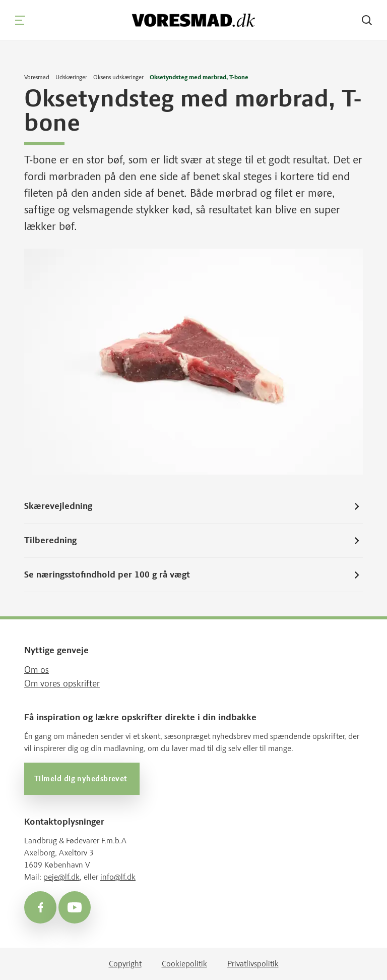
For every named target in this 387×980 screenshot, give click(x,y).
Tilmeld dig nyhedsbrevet (82, 779)
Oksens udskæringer (118, 77)
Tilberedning (193, 540)
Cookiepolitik (184, 964)
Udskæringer (71, 77)
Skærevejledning (193, 506)
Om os (37, 670)
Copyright (125, 964)
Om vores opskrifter (62, 683)
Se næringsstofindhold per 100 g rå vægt (193, 574)
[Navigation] (20, 20)
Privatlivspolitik (253, 964)
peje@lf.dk (61, 877)
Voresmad (37, 77)
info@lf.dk (118, 877)
